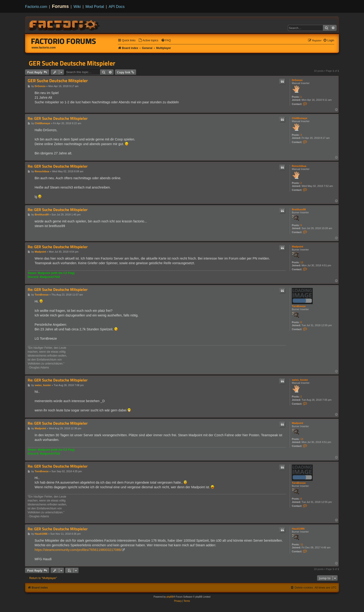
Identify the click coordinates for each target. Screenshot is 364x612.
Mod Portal (95, 7)
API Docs (117, 7)
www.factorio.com (44, 48)
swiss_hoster (300, 380)
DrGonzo (297, 80)
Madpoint (297, 247)
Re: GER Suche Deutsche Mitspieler (58, 119)
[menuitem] (148, 41)
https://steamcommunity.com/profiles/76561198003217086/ (78, 550)
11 (302, 544)
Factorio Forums (64, 41)
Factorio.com (36, 7)
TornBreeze (299, 306)
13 (302, 262)
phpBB (170, 597)
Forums (60, 6)
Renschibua (299, 166)
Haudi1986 (298, 529)
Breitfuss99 (299, 209)
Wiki (77, 7)
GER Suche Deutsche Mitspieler (72, 63)
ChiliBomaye (300, 118)
